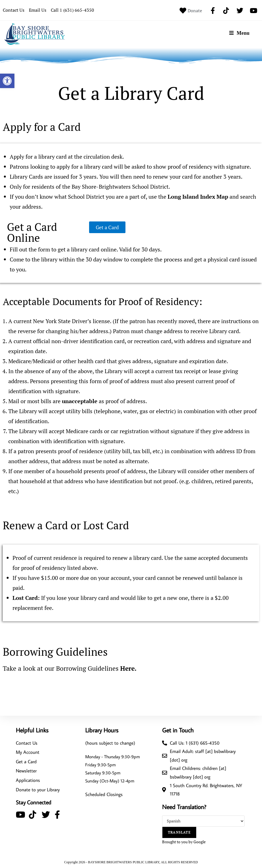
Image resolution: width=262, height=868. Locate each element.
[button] (7, 81)
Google (200, 841)
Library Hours (102, 730)
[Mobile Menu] (239, 33)
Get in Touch (178, 730)
